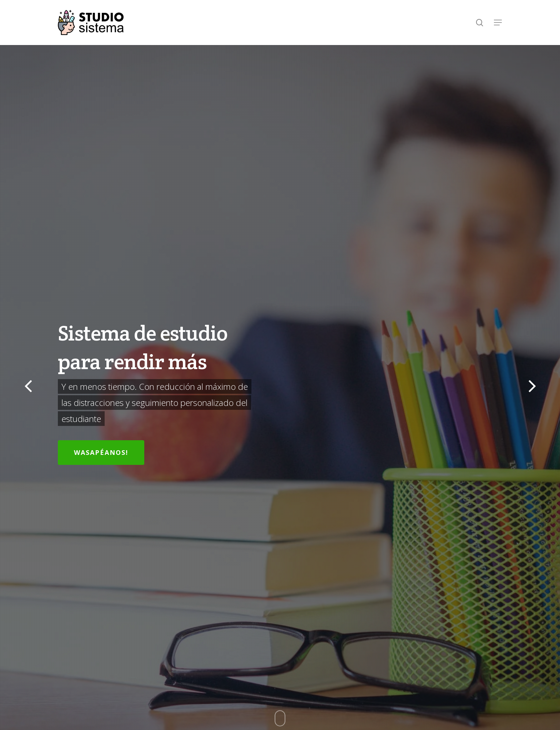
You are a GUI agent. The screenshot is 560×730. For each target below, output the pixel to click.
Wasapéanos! (101, 452)
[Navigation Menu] (498, 23)
